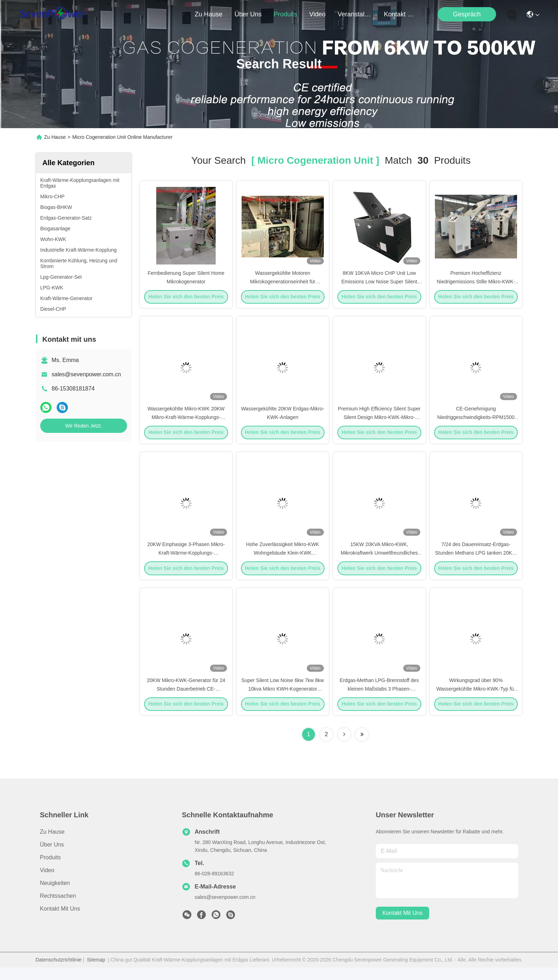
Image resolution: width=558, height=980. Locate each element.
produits (285, 14)
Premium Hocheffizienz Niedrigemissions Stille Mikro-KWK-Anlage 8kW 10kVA (476, 284)
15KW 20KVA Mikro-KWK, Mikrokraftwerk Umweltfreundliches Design (379, 562)
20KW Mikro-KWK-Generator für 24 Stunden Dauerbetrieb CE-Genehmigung (186, 701)
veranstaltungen (355, 14)
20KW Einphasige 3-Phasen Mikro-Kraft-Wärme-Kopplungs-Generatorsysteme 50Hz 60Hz (186, 562)
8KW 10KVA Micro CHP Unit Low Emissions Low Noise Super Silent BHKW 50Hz (379, 284)
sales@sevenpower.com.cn (86, 374)
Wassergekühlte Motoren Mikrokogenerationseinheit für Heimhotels (283, 284)
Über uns (248, 14)
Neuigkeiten (55, 895)
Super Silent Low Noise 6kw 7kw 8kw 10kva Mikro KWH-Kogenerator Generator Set (283, 701)
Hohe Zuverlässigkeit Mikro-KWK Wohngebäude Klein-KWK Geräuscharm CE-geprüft (283, 562)
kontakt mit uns (401, 14)
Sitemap (96, 972)
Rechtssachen (58, 908)
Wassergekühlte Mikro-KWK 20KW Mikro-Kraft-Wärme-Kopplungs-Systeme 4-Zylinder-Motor (186, 423)
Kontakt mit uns (60, 921)
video (317, 14)
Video (47, 883)
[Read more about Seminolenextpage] (344, 747)
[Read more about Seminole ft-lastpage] (362, 747)
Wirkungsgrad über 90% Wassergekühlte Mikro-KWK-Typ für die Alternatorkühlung (476, 701)
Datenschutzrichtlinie (59, 972)
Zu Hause (209, 14)
